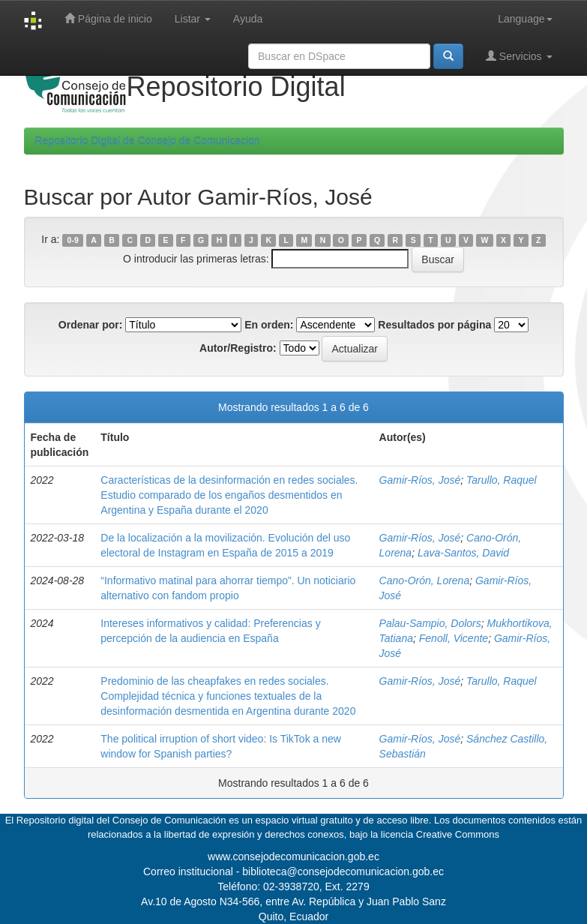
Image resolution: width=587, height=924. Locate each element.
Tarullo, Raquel (502, 480)
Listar (193, 19)
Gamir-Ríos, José (420, 480)
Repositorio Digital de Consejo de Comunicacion (148, 141)
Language (525, 19)
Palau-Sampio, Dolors (430, 623)
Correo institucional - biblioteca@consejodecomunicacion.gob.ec (293, 871)
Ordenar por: (91, 325)
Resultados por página (434, 325)
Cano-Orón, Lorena (425, 580)
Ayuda (248, 19)
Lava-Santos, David (463, 553)
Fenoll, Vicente (454, 638)
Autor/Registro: (238, 348)
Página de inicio (108, 18)
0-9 (73, 240)
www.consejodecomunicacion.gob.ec (293, 856)
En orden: (269, 325)
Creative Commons (458, 834)
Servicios (519, 56)
